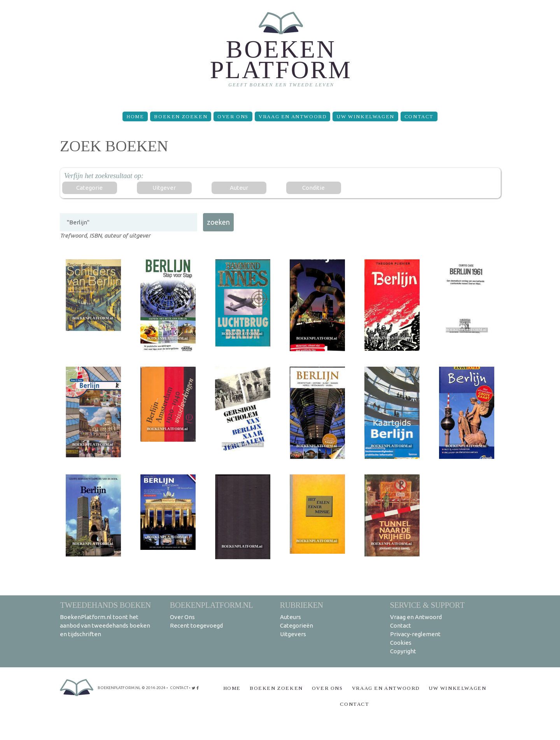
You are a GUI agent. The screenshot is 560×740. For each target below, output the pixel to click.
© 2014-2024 (154, 688)
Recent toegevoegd (196, 625)
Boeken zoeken (181, 116)
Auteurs (290, 617)
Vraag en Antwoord (292, 116)
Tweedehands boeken (105, 605)
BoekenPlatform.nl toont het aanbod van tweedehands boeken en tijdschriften (105, 625)
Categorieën (297, 625)
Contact (419, 116)
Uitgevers (293, 634)
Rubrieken (302, 605)
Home (135, 116)
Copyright (403, 651)
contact (179, 688)
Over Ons (233, 116)
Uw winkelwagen (365, 116)
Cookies (401, 643)
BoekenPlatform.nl (212, 605)
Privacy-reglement (415, 634)
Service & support (427, 605)
